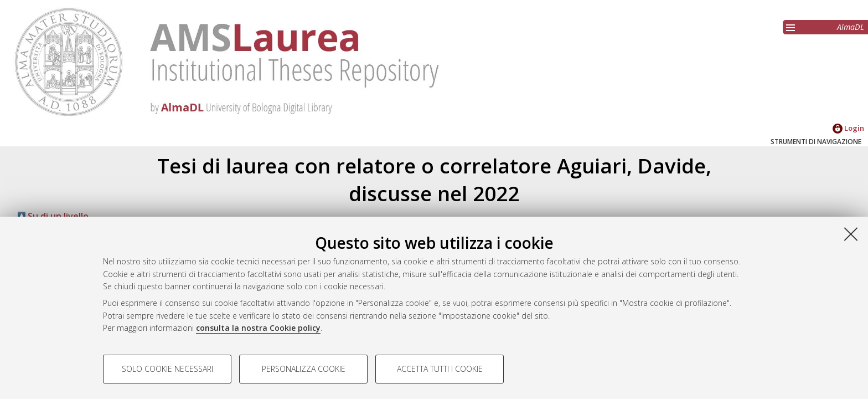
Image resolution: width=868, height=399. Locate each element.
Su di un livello (53, 216)
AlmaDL (851, 27)
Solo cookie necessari (167, 369)
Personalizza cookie (304, 369)
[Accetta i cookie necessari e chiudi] (851, 234)
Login (848, 128)
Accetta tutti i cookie (440, 369)
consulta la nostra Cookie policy (258, 328)
